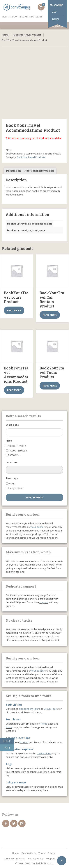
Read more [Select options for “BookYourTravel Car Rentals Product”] (50, 315)
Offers (51, 853)
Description (13, 171)
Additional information (39, 171)
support (44, 602)
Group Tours (51, 709)
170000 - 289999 (18, 451)
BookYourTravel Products (27, 35)
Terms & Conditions (14, 858)
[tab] (13, 171)
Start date (12, 425)
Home (5, 35)
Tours (9, 727)
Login (55, 19)
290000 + (14, 455)
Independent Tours (29, 709)
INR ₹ (9, 748)
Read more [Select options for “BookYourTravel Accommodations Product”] (14, 390)
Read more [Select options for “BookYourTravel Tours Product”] (14, 310)
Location (11, 462)
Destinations (44, 753)
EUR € (9, 741)
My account (57, 5)
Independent (15, 488)
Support (50, 858)
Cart (55, 12)
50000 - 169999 (17, 446)
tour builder (38, 527)
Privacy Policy (36, 858)
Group (12, 483)
